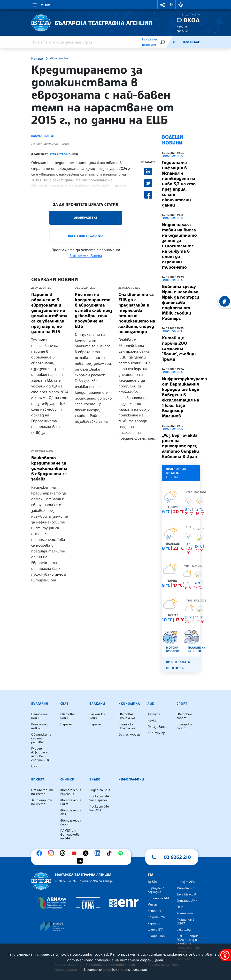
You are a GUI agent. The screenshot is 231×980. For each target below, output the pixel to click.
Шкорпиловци (158, 936)
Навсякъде (191, 42)
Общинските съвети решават (41, 738)
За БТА (152, 882)
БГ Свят (38, 780)
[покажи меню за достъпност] (225, 955)
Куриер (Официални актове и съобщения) (40, 754)
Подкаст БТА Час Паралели (99, 798)
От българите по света (42, 792)
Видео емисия (100, 790)
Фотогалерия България (71, 792)
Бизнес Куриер (129, 735)
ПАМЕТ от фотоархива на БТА (70, 835)
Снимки (67, 780)
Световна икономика (127, 716)
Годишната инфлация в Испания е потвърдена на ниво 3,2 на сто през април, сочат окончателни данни (179, 184)
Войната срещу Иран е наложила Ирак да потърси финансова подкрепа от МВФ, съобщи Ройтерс (181, 302)
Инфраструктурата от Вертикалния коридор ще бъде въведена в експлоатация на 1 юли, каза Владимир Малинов (185, 397)
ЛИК (151, 704)
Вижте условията (86, 256)
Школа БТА (155, 930)
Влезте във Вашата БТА (86, 236)
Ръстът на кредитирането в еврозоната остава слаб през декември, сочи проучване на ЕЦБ (94, 310)
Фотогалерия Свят (71, 802)
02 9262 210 (177, 857)
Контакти (185, 913)
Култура (154, 714)
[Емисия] (174, 42)
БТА (150, 875)
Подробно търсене (150, 42)
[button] (163, 5)
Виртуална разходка (156, 890)
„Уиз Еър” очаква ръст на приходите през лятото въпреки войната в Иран (180, 446)
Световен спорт (184, 716)
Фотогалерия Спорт (71, 823)
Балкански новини (97, 716)
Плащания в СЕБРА (185, 922)
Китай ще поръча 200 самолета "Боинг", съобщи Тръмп (179, 349)
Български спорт (184, 726)
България (40, 704)
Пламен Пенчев (42, 136)
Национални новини (40, 716)
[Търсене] (162, 42)
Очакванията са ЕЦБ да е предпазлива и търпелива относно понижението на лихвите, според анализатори (137, 313)
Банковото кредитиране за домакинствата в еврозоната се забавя (49, 468)
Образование (157, 727)
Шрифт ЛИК (186, 882)
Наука (152, 721)
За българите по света (42, 802)
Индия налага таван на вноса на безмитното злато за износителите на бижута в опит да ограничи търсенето (179, 246)
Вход (192, 20)
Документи (156, 917)
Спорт (182, 704)
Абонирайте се (86, 218)
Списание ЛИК (187, 901)
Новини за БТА (158, 898)
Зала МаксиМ (186, 894)
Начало (37, 59)
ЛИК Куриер (156, 733)
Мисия (152, 905)
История (154, 911)
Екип (180, 907)
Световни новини (68, 716)
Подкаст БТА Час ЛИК (99, 808)
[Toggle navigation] (41, 4)
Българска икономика (127, 726)
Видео (95, 780)
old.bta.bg (184, 930)
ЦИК (34, 766)
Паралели (67, 724)
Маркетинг (185, 888)
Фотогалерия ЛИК (71, 812)
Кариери (154, 923)
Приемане (93, 969)
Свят (64, 704)
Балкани (97, 704)
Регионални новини (40, 726)
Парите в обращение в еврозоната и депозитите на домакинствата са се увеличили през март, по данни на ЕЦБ (49, 313)
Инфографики (131, 780)
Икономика (59, 58)
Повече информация (129, 969)
